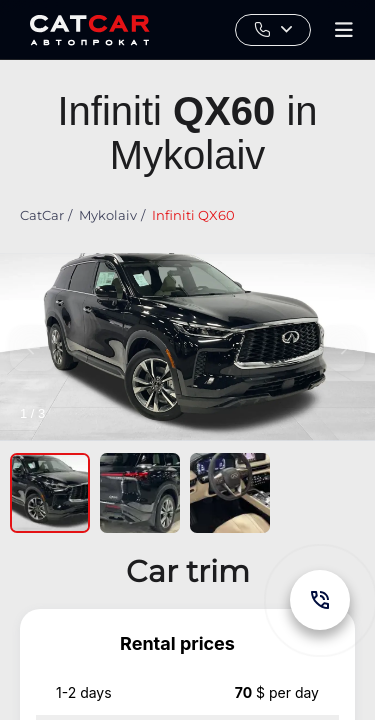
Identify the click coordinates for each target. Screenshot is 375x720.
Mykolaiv (108, 215)
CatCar (42, 215)
